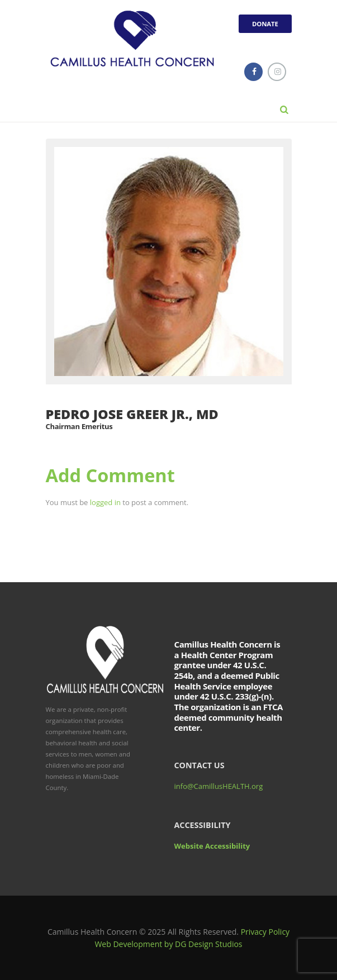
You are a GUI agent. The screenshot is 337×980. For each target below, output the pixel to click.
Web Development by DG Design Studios (168, 944)
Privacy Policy (265, 932)
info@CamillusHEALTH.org (219, 786)
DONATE (265, 24)
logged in (105, 502)
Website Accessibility (212, 846)
